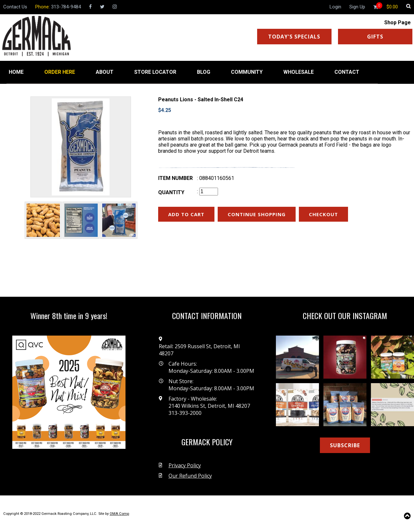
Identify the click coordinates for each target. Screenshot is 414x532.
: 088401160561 (216, 178)
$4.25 (165, 110)
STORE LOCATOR (155, 72)
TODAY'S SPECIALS (294, 37)
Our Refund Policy (190, 476)
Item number (175, 178)
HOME (16, 72)
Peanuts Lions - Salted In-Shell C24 (201, 100)
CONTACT (347, 72)
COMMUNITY (247, 72)
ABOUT (105, 72)
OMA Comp (119, 514)
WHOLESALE (299, 72)
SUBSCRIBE (345, 445)
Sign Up (357, 7)
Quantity (171, 192)
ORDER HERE (60, 72)
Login (335, 7)
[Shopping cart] (392, 7)
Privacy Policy (185, 465)
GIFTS (375, 37)
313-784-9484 (66, 7)
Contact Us (15, 7)
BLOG (204, 72)
